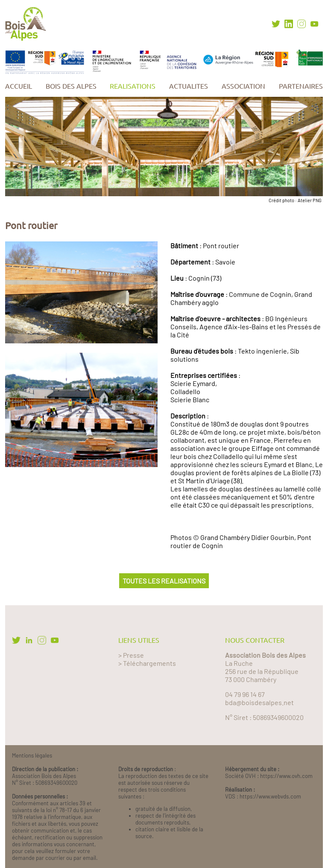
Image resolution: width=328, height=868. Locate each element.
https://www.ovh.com (286, 776)
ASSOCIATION (243, 86)
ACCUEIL (19, 86)
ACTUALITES (189, 86)
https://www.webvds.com (270, 796)
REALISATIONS (133, 86)
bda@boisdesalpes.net (259, 702)
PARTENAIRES (301, 86)
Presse (133, 655)
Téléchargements (149, 663)
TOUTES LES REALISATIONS (164, 581)
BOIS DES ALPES (71, 86)
